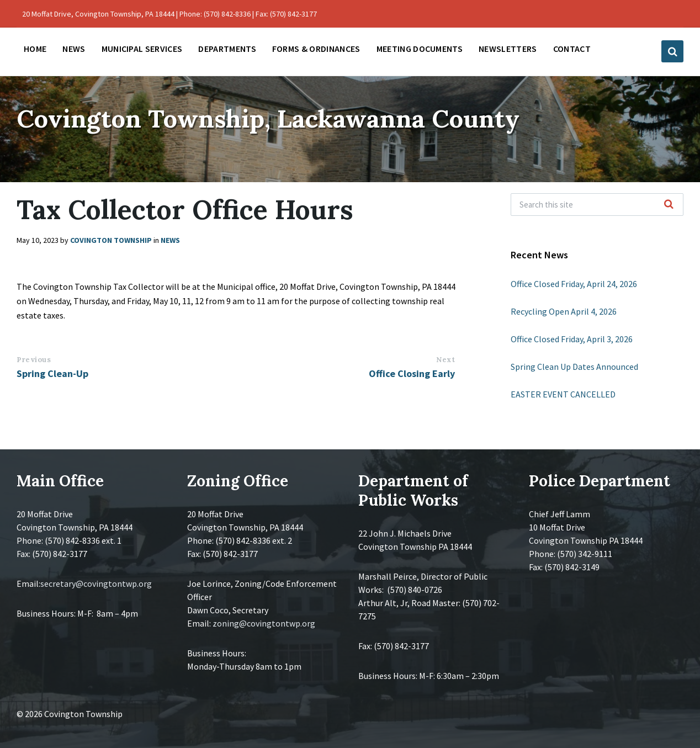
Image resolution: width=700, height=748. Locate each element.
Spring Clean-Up (52, 373)
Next (446, 360)
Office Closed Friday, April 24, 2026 (574, 284)
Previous (34, 360)
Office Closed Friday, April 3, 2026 (572, 339)
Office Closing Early (412, 373)
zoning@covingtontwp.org (264, 623)
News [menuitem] (74, 49)
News (170, 240)
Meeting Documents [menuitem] (420, 49)
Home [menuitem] (35, 49)
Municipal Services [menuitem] (142, 49)
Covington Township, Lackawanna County (284, 118)
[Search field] (597, 205)
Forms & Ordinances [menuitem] (316, 49)
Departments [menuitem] (227, 49)
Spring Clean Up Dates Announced (574, 367)
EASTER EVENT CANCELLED (563, 394)
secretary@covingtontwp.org (96, 583)
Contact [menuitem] (572, 49)
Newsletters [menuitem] (508, 49)
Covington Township (111, 240)
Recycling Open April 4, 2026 (564, 311)
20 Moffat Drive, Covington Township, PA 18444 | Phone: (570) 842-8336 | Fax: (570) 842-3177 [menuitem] (169, 14)
